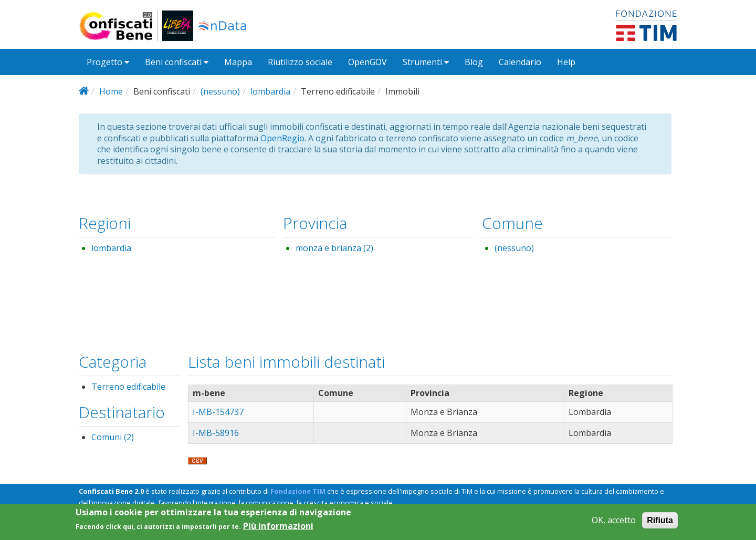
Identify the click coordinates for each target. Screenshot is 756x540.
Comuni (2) (113, 437)
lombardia (270, 91)
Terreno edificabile (128, 387)
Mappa (238, 62)
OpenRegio (282, 138)
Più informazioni (278, 529)
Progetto (108, 62)
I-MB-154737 (218, 412)
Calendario (520, 62)
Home (111, 91)
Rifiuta (660, 523)
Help (566, 62)
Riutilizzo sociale (300, 62)
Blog (474, 62)
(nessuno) (220, 91)
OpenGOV (367, 62)
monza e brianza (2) (334, 248)
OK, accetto (614, 523)
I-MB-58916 (216, 433)
